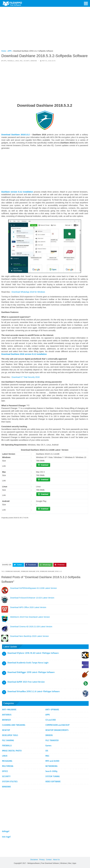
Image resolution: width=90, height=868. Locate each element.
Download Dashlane (13, 571)
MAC (21, 61)
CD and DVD (51, 720)
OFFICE (5, 771)
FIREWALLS (11, 61)
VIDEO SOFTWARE (53, 782)
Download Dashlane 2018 (30, 571)
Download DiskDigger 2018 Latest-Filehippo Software (31, 672)
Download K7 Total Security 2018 (26, 377)
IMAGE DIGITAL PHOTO (12, 751)
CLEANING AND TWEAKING (14, 725)
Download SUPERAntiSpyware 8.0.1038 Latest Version (33, 588)
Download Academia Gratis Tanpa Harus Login (28, 663)
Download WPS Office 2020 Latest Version (28, 607)
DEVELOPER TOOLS (10, 735)
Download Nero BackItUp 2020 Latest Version (29, 636)
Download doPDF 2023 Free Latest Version (26, 682)
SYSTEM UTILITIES (10, 782)
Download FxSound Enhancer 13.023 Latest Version (32, 598)
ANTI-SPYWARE (52, 710)
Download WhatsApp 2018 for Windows (28, 292)
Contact (49, 860)
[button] (86, 3)
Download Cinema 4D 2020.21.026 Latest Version (31, 627)
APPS (5, 61)
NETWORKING (51, 766)
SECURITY (27, 61)
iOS (47, 751)
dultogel (6, 831)
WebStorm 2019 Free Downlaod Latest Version (30, 617)
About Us (56, 860)
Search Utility (51, 771)
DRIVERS (49, 735)
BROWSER (6, 720)
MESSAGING (7, 761)
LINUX (17, 61)
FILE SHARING (8, 740)
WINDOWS (34, 61)
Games (48, 746)
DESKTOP (6, 730)
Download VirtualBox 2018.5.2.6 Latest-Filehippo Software (34, 691)
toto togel (6, 837)
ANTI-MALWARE (9, 710)
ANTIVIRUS (7, 715)
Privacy (42, 860)
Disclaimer (34, 860)
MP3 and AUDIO (52, 761)
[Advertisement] (45, 29)
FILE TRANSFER (52, 740)
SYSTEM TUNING (53, 776)
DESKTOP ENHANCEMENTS (57, 730)
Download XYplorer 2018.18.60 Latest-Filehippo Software (33, 653)
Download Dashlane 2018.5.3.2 (16, 135)
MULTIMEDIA (8, 766)
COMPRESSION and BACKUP (57, 725)
